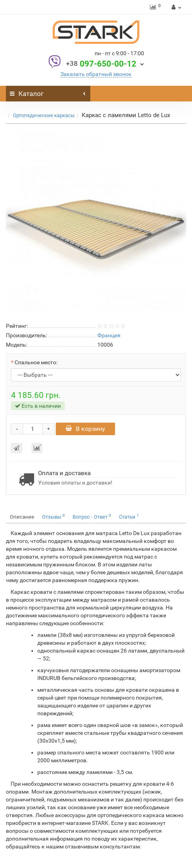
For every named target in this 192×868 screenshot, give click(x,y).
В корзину (85, 429)
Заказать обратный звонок (96, 74)
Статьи (129, 516)
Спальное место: (36, 362)
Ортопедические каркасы (44, 115)
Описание (22, 517)
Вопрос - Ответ (92, 516)
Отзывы (53, 516)
